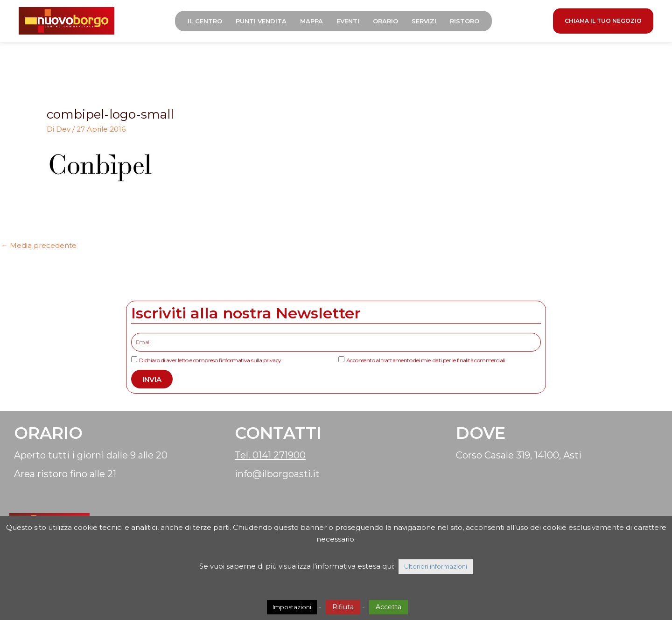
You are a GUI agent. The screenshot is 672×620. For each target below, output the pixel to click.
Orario (385, 21)
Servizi (424, 21)
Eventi (348, 21)
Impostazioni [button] (292, 607)
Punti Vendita (261, 21)
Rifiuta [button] (343, 607)
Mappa (311, 21)
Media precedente (39, 245)
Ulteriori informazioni (436, 566)
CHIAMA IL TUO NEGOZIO (603, 21)
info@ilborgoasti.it (277, 474)
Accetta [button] (388, 607)
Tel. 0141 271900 (270, 455)
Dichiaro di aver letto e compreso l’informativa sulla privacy (210, 360)
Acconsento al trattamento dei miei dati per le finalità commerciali (426, 360)
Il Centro (205, 21)
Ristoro (465, 21)
